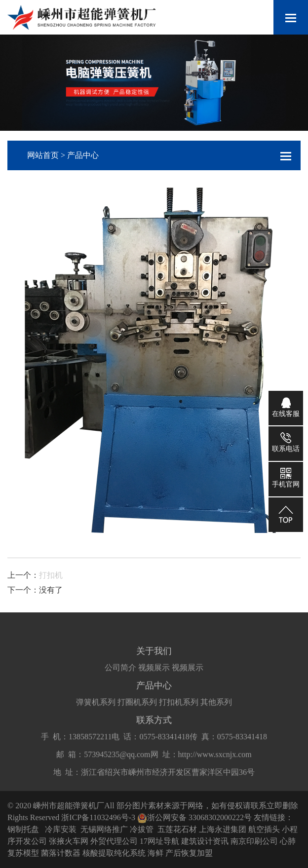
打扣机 (51, 575)
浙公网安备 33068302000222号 (194, 817)
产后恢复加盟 (189, 853)
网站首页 (43, 155)
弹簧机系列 (96, 707)
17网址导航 (159, 841)
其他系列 (216, 707)
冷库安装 (61, 829)
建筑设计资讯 (205, 841)
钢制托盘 (23, 829)
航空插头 (264, 829)
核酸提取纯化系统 (114, 853)
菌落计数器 (61, 853)
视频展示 (154, 673)
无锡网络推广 (104, 829)
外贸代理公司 (114, 841)
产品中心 (83, 155)
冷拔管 (142, 829)
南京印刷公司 (254, 841)
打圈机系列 (137, 707)
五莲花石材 (177, 829)
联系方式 (154, 725)
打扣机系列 (179, 707)
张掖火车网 (69, 841)
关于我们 (154, 656)
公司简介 (120, 673)
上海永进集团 (223, 829)
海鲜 (155, 853)
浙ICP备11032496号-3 (98, 817)
